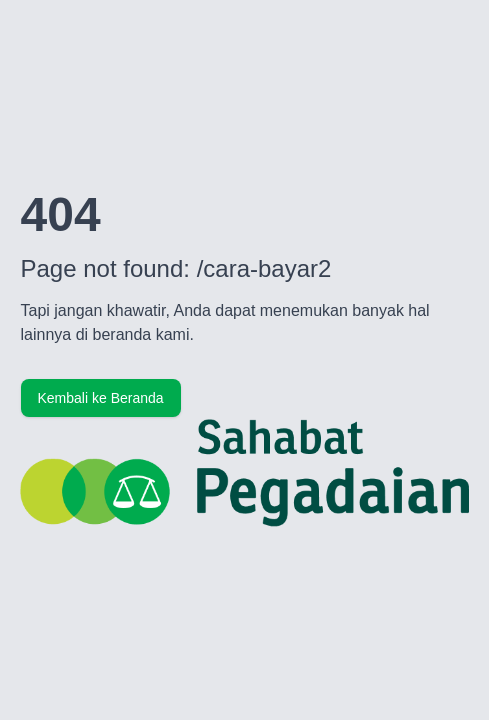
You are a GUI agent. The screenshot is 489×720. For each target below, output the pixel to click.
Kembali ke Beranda (101, 398)
